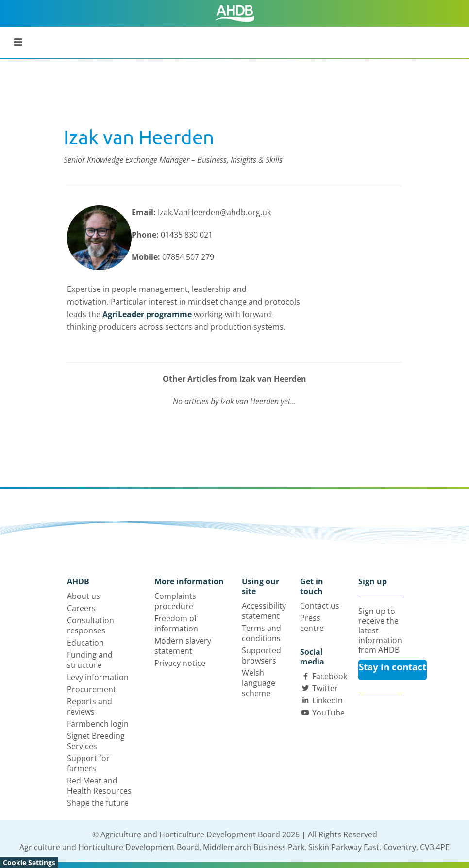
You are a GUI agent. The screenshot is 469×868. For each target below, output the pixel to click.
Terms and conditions (261, 633)
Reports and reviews (90, 706)
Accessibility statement (264, 611)
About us (84, 596)
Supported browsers (261, 655)
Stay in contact (393, 667)
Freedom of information (176, 623)
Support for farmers (88, 763)
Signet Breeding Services (96, 741)
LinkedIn (327, 700)
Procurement (92, 689)
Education (85, 643)
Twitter (325, 688)
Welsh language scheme (259, 683)
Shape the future (98, 803)
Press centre (312, 623)
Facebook (330, 676)
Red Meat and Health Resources (99, 786)
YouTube (328, 713)
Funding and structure (90, 660)
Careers (81, 608)
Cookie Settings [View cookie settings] (29, 862)
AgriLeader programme (148, 314)
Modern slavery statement (183, 646)
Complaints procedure (175, 601)
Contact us (320, 606)
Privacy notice (180, 663)
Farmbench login (98, 724)
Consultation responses (91, 625)
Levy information (98, 677)
